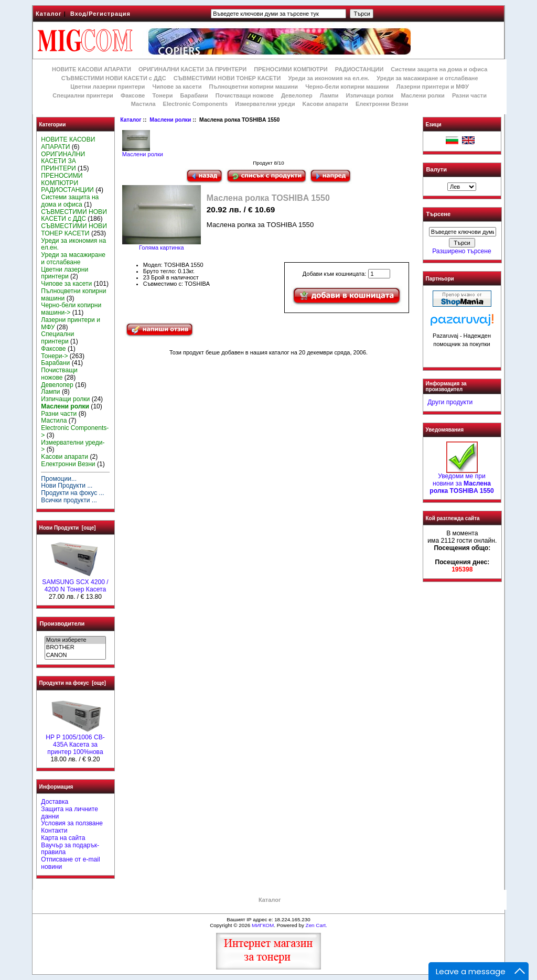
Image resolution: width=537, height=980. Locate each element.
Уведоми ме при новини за (461, 481)
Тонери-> (54, 356)
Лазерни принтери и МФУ (433, 87)
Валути (437, 169)
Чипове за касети (177, 87)
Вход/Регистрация (100, 14)
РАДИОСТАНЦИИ (359, 69)
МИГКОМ (263, 925)
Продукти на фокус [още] (73, 683)
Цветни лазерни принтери (108, 87)
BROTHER (75, 648)
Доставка (55, 802)
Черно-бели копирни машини (347, 87)
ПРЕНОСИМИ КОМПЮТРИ (291, 69)
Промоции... (59, 479)
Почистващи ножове (245, 95)
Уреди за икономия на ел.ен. (329, 78)
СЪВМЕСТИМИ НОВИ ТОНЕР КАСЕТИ (227, 78)
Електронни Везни (382, 104)
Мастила (143, 104)
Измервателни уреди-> (73, 446)
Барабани (194, 95)
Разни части (469, 95)
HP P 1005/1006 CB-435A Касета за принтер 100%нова (75, 742)
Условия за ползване (72, 823)
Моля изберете (75, 640)
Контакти (54, 831)
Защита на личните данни (69, 813)
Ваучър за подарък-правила (70, 849)
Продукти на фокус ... (72, 493)
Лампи (329, 95)
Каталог (49, 14)
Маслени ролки (170, 120)
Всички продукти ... (69, 500)
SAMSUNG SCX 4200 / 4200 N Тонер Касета (75, 583)
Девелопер (297, 95)
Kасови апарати (325, 104)
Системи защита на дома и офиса (439, 69)
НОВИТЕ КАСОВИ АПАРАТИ (92, 69)
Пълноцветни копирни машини (253, 87)
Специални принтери (83, 95)
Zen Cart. (316, 925)
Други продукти (450, 402)
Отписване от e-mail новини (70, 863)
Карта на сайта (63, 838)
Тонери (162, 95)
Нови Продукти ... (67, 486)
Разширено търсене (461, 251)
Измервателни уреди (265, 104)
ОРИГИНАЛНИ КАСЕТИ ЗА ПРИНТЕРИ (192, 69)
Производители (62, 623)
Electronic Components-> (75, 432)
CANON (75, 655)
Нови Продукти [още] (68, 528)
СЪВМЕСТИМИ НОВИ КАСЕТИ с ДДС (114, 78)
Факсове (133, 95)
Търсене (438, 214)
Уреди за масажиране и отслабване (427, 78)
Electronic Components (195, 104)
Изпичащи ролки (370, 95)
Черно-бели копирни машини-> (71, 309)
